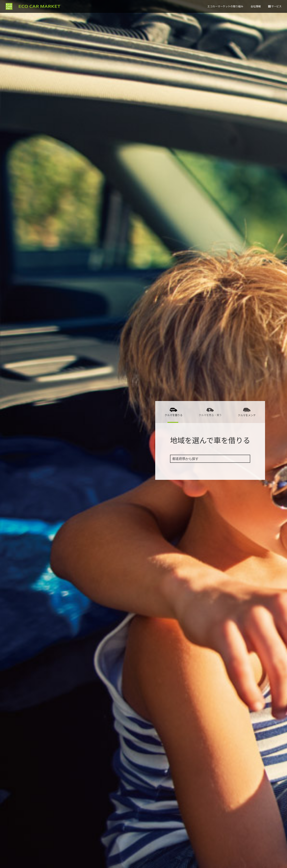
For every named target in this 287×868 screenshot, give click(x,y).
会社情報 (256, 6)
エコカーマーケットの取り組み (225, 6)
